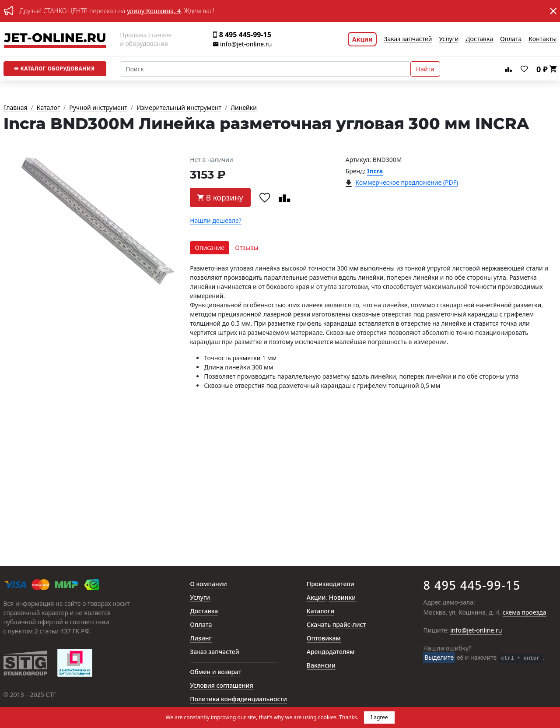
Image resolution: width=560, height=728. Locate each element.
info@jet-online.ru (242, 44)
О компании (208, 584)
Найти (425, 69)
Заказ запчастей (408, 39)
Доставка (479, 39)
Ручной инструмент (98, 108)
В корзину (220, 197)
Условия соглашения (221, 686)
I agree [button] (379, 717)
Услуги (449, 39)
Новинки (342, 598)
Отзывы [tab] (247, 248)
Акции (362, 39)
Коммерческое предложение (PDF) (407, 183)
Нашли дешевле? (216, 221)
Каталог (54, 69)
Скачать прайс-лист (336, 625)
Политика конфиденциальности (238, 699)
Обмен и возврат (216, 672)
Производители (331, 584)
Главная (16, 108)
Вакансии (321, 666)
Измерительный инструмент (179, 108)
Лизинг (201, 638)
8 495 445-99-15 (242, 35)
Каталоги (320, 611)
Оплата (511, 39)
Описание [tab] (210, 248)
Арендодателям (331, 652)
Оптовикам (324, 638)
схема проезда (525, 613)
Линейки (244, 108)
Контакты (542, 39)
